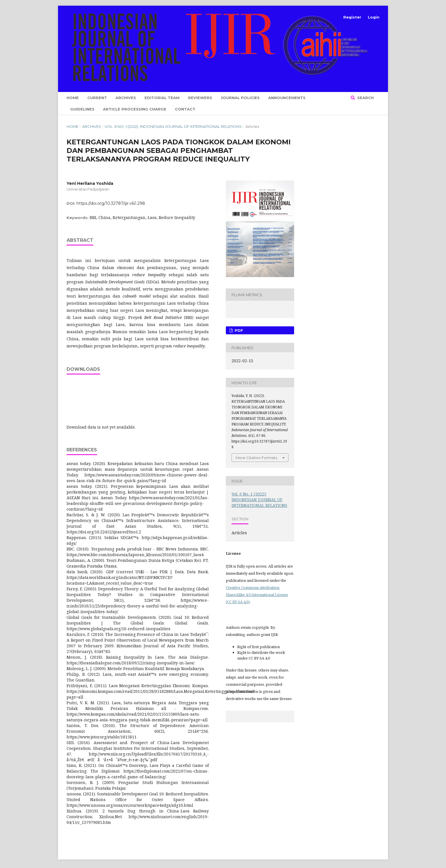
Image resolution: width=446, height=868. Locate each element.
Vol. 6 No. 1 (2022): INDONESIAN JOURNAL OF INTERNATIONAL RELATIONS (173, 126)
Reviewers (200, 98)
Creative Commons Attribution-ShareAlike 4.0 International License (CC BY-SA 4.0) (257, 595)
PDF (238, 330)
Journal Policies (240, 98)
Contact (185, 109)
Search (365, 98)
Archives (126, 98)
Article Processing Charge (135, 109)
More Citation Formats (256, 458)
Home (73, 98)
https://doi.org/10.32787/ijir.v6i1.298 (111, 203)
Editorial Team (162, 98)
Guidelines (82, 109)
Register (352, 17)
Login (374, 17)
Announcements (287, 98)
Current (97, 98)
